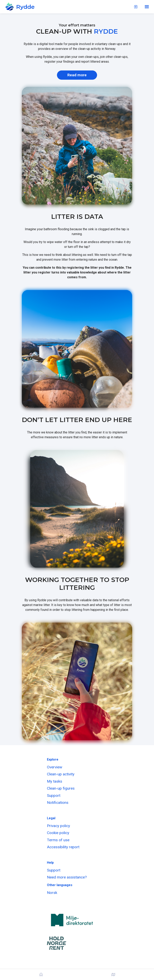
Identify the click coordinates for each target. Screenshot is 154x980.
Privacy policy (58, 826)
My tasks (55, 781)
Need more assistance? (67, 877)
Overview (55, 767)
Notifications (58, 803)
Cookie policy (58, 833)
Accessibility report (63, 847)
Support (54, 796)
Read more (77, 75)
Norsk (52, 893)
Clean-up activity (61, 774)
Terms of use (58, 840)
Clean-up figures (61, 788)
